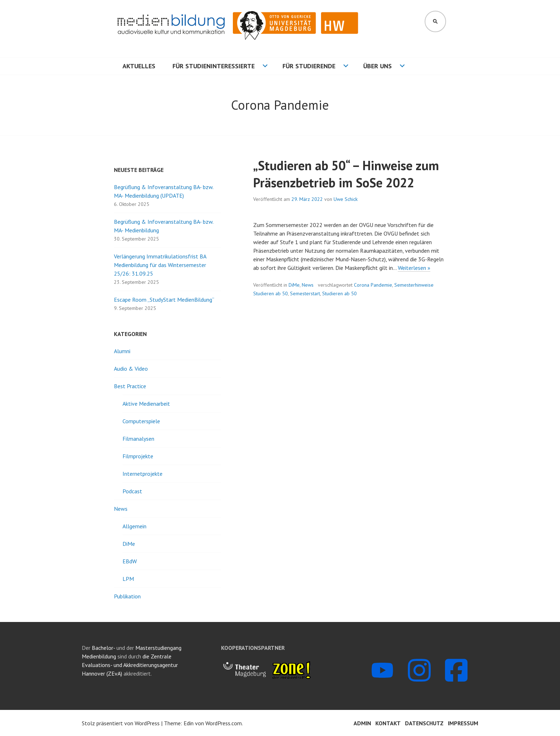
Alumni (122, 351)
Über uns (377, 66)
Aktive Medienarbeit (146, 404)
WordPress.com (224, 723)
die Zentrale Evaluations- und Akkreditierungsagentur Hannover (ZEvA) (130, 665)
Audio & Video (131, 369)
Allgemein (134, 526)
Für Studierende (309, 66)
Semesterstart (305, 293)
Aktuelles (139, 66)
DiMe (294, 285)
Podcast (132, 491)
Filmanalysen (138, 439)
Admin (362, 723)
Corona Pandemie (373, 285)
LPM (128, 579)
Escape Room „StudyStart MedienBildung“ (164, 300)
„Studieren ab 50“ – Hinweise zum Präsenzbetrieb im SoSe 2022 (346, 174)
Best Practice (130, 386)
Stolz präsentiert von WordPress (121, 723)
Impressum (463, 723)
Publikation (127, 596)
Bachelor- (103, 648)
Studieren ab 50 (339, 293)
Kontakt (388, 723)
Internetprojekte (142, 474)
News (308, 285)
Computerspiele (141, 421)
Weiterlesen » (414, 268)
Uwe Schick (346, 199)
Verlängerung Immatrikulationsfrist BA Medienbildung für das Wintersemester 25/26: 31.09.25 (160, 265)
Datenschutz (424, 723)
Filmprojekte (138, 456)
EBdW (130, 561)
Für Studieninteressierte (214, 66)
